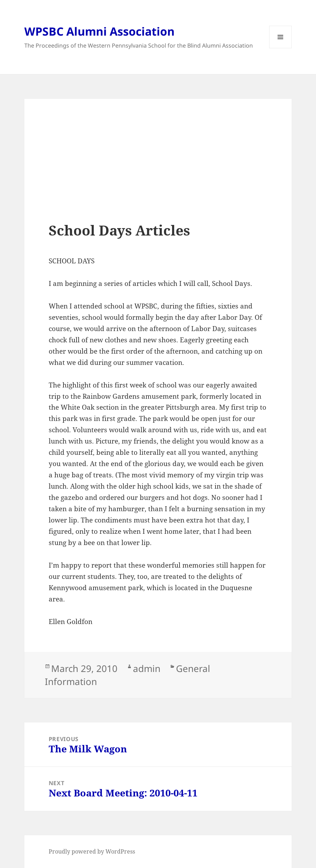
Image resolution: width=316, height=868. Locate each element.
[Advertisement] (158, 172)
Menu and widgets (281, 48)
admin (147, 668)
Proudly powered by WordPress (92, 851)
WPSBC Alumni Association (99, 31)
